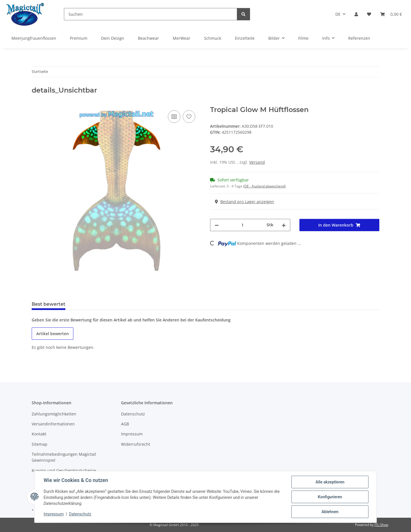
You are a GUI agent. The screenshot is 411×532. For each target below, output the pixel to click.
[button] (356, 14)
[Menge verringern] (217, 225)
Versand (257, 162)
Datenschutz (80, 514)
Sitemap (40, 444)
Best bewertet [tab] (49, 304)
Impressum (54, 514)
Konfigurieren (330, 497)
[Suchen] (151, 14)
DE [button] (338, 14)
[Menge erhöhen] (284, 225)
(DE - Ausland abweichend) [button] (264, 186)
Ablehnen (330, 512)
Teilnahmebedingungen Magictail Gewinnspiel (64, 457)
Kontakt (39, 434)
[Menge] (243, 225)
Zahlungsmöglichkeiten (54, 414)
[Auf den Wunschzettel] (189, 117)
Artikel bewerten (53, 334)
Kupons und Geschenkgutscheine (64, 470)
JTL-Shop (381, 525)
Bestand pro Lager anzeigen (244, 202)
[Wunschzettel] (369, 14)
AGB (125, 424)
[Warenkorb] (391, 14)
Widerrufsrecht (136, 444)
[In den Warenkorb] (36, 103)
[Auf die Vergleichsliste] (174, 117)
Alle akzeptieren (330, 482)
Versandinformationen (53, 424)
